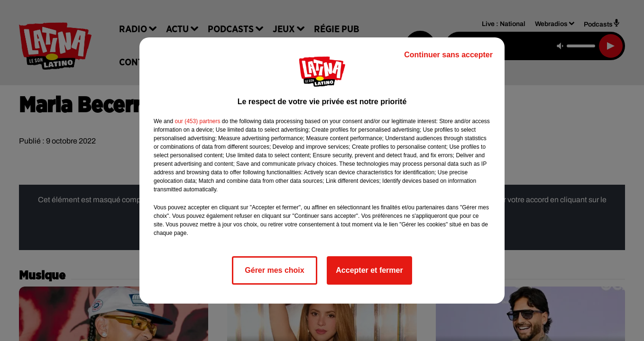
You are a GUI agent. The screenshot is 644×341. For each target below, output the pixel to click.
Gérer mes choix (274, 270)
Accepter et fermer (369, 270)
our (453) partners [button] (197, 121)
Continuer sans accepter (448, 55)
